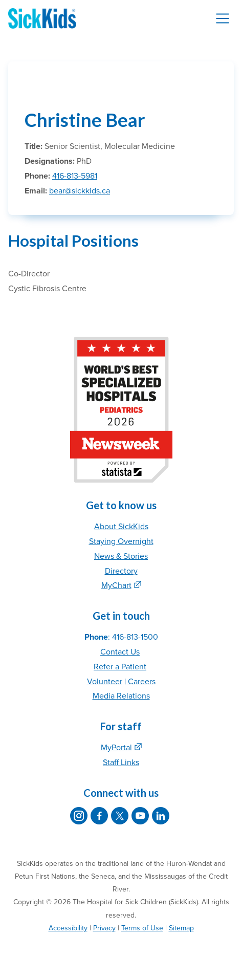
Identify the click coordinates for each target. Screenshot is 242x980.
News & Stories (121, 556)
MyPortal (116, 748)
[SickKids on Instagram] (79, 816)
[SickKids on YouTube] (140, 816)
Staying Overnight (121, 541)
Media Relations (121, 696)
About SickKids (121, 527)
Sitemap (181, 928)
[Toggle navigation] (223, 18)
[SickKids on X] (120, 816)
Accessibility (68, 928)
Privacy (104, 928)
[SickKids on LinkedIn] (161, 816)
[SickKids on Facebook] (99, 816)
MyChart (116, 585)
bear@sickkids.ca (80, 191)
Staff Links (121, 763)
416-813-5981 (75, 176)
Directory (121, 571)
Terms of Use (142, 928)
